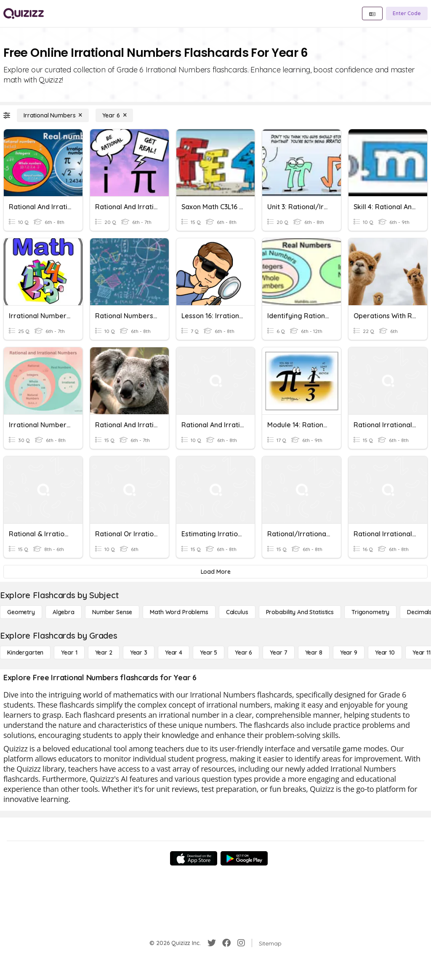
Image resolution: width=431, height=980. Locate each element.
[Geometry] (21, 612)
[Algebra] (64, 612)
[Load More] (215, 572)
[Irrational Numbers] (53, 115)
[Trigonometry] (370, 612)
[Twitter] (212, 943)
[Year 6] (114, 115)
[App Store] (194, 858)
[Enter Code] (407, 13)
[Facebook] (226, 943)
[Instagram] (241, 943)
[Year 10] (385, 652)
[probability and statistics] (300, 612)
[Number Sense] (112, 612)
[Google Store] (244, 858)
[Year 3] (139, 652)
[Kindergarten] (25, 652)
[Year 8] (314, 652)
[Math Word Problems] (179, 612)
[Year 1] (69, 652)
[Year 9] (349, 652)
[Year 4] (174, 652)
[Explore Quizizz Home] (24, 13)
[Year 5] (209, 652)
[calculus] (237, 612)
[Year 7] (278, 652)
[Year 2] (104, 652)
